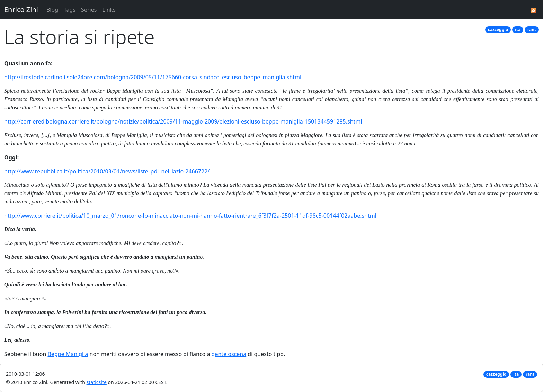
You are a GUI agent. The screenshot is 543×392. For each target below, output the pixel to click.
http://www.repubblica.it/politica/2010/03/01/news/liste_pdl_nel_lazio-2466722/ (107, 171)
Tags (70, 10)
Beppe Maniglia (68, 354)
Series (89, 10)
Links (109, 10)
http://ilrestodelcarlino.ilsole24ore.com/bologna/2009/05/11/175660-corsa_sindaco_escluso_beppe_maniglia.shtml (153, 77)
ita (518, 30)
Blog (52, 10)
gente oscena (229, 354)
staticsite (97, 382)
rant (532, 30)
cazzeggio (498, 30)
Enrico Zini (21, 10)
